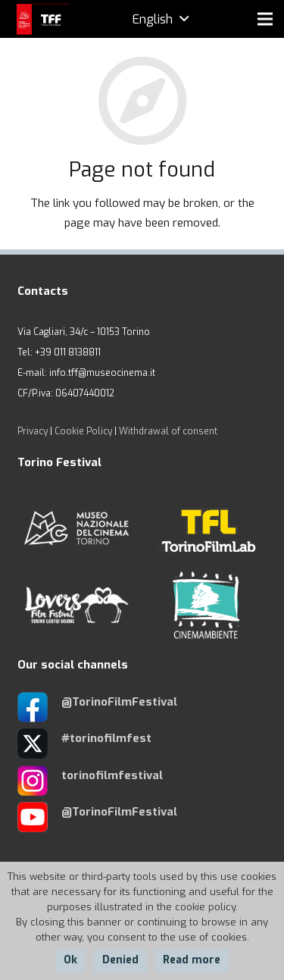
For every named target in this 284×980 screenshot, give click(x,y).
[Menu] (265, 19)
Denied (120, 960)
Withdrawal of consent (168, 431)
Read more (192, 960)
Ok (70, 960)
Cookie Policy (83, 431)
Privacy (33, 431)
